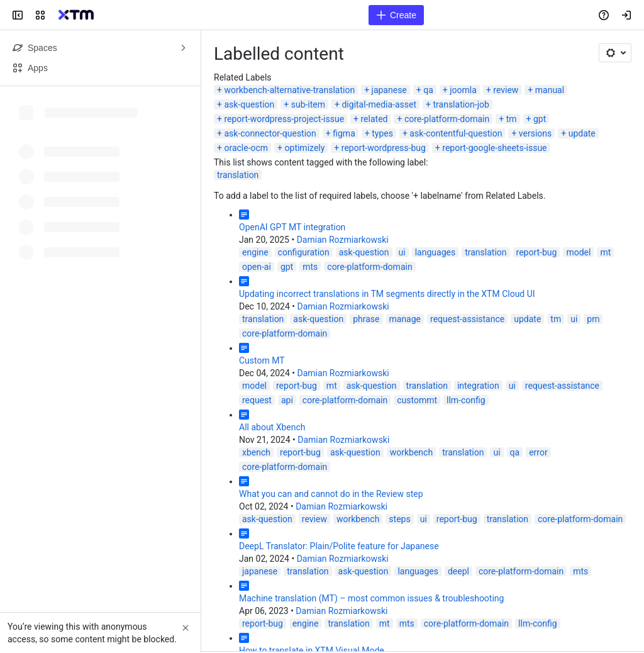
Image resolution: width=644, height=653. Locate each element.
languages (435, 252)
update (582, 133)
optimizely (305, 148)
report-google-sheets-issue (494, 148)
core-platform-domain (447, 119)
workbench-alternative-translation (289, 90)
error (538, 452)
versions (535, 133)
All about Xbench (272, 427)
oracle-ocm (246, 148)
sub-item (308, 104)
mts (310, 267)
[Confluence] (76, 15)
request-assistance (467, 319)
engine (255, 252)
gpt (540, 119)
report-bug (537, 252)
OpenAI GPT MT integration (292, 227)
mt (605, 252)
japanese (389, 90)
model (578, 252)
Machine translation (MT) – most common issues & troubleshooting (371, 598)
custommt (417, 400)
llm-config (466, 400)
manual (550, 90)
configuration (304, 252)
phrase (366, 319)
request (257, 400)
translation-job (461, 104)
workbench (411, 452)
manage (405, 319)
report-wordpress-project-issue (284, 119)
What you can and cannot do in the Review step (331, 494)
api (287, 400)
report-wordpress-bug (384, 148)
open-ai (257, 267)
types (382, 133)
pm (593, 319)
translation (238, 175)
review (506, 90)
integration (478, 386)
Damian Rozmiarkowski (343, 240)
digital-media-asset (379, 104)
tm (512, 119)
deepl (458, 571)
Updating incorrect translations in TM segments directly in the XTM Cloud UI (387, 294)
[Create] (396, 15)
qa (428, 90)
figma (344, 133)
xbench (256, 452)
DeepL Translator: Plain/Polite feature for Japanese (339, 546)
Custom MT (262, 360)
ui (402, 252)
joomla (463, 90)
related (375, 119)
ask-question (249, 104)
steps (399, 519)
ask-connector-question (270, 133)
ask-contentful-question (456, 133)
